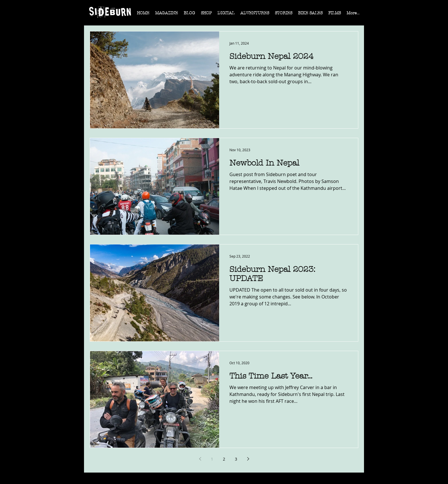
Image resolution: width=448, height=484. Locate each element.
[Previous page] (200, 459)
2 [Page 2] (224, 459)
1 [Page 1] (212, 459)
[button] (167, 15)
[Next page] (248, 459)
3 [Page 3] (236, 459)
